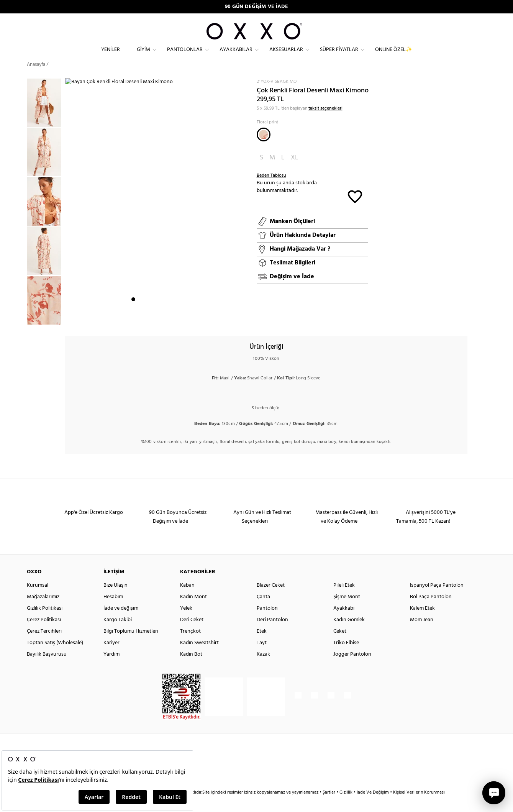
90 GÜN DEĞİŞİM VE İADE (256, 7)
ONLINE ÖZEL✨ (394, 56)
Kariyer (111, 656)
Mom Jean (422, 633)
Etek (262, 645)
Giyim (143, 56)
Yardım (111, 668)
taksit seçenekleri (325, 122)
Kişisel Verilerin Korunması (419, 806)
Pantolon (267, 622)
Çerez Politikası (44, 633)
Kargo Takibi (118, 633)
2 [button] (140, 318)
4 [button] (154, 318)
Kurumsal (38, 599)
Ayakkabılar (236, 56)
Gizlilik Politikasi (45, 622)
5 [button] (161, 318)
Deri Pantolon (272, 633)
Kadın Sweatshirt (199, 656)
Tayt (262, 656)
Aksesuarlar (286, 56)
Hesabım (113, 610)
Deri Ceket (192, 633)
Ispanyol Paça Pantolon (437, 599)
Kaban (187, 599)
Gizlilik (347, 806)
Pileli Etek (344, 599)
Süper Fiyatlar (339, 56)
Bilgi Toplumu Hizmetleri (131, 645)
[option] (46, 117)
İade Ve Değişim (373, 806)
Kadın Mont (193, 610)
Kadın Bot (191, 668)
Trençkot (190, 645)
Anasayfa (36, 78)
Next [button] (69, 211)
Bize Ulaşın (116, 599)
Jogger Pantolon (352, 668)
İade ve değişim (121, 622)
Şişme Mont (347, 610)
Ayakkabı (344, 622)
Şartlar (329, 806)
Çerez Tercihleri (44, 645)
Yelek (186, 622)
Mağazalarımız (43, 610)
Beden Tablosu (271, 189)
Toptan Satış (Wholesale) (55, 656)
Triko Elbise (346, 656)
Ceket (340, 645)
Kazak (263, 668)
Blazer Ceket (271, 599)
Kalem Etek (422, 622)
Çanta (263, 610)
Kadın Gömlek (349, 633)
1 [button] (133, 318)
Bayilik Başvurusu (47, 668)
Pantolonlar (185, 56)
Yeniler (111, 56)
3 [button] (147, 318)
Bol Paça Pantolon (431, 610)
